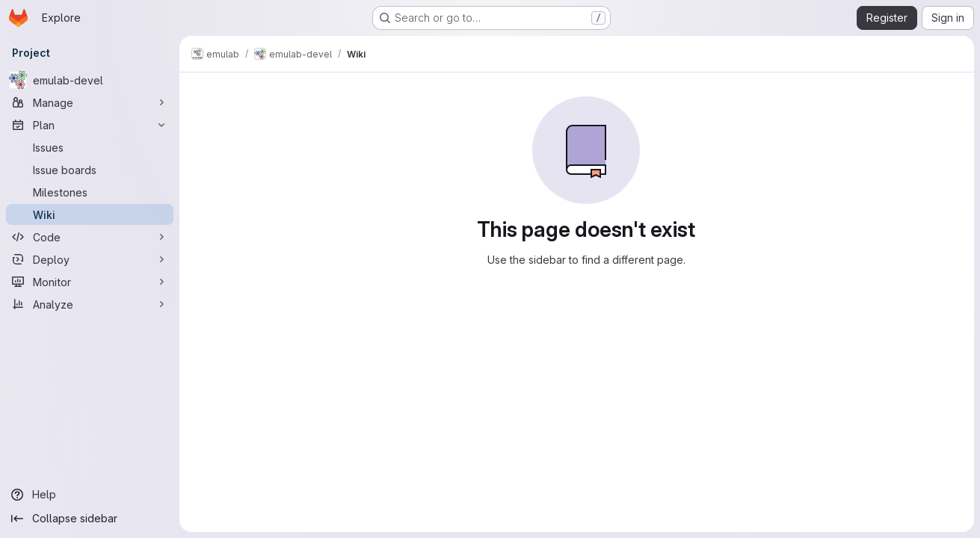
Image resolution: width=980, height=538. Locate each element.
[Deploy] (90, 259)
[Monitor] (90, 282)
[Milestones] (90, 192)
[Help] (90, 495)
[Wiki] (90, 214)
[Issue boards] (90, 170)
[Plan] (90, 125)
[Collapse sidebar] (90, 519)
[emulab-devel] (90, 80)
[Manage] (90, 102)
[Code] (90, 237)
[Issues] (90, 147)
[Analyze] (90, 304)
